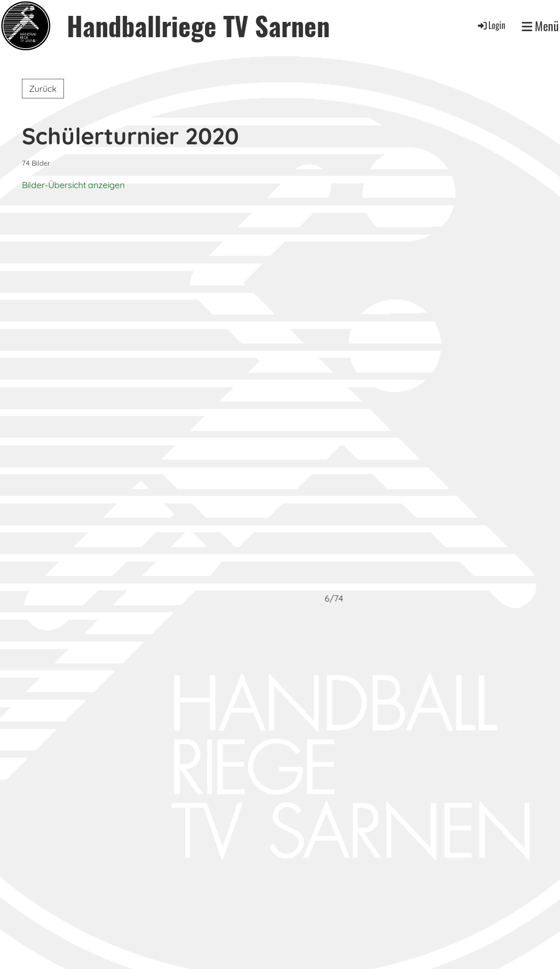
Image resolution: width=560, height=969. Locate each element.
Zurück (43, 89)
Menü (540, 26)
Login (491, 25)
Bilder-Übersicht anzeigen (73, 185)
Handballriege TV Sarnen (198, 25)
